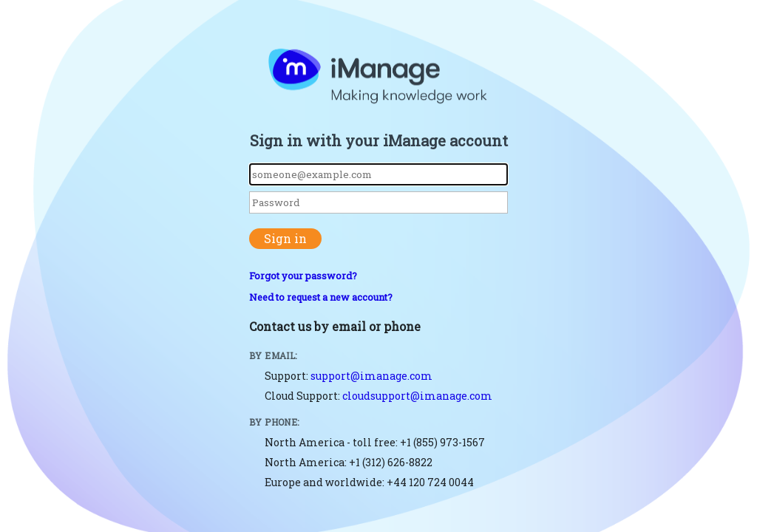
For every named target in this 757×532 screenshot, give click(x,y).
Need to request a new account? (321, 297)
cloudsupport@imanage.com (417, 396)
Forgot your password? (303, 276)
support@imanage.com (371, 376)
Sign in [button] (285, 238)
